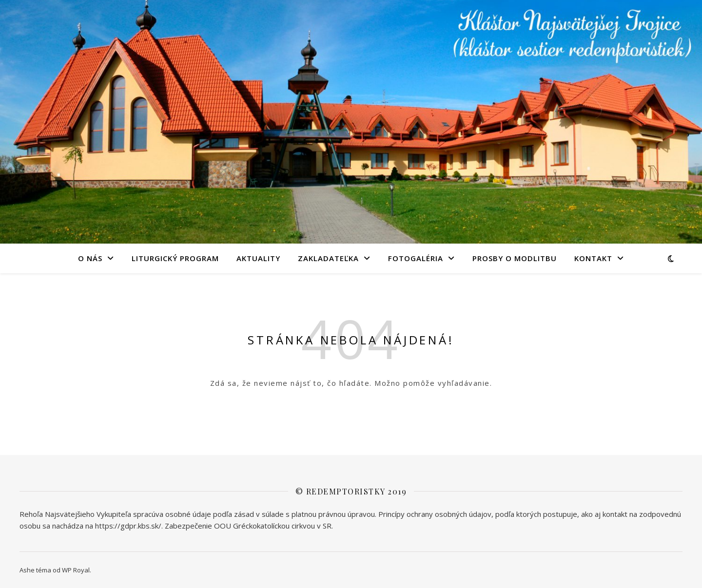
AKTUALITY (258, 258)
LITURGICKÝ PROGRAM (175, 258)
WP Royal (76, 570)
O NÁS (90, 258)
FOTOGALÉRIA (416, 258)
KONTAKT (593, 258)
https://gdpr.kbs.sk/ (128, 526)
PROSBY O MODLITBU (515, 258)
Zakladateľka (328, 258)
